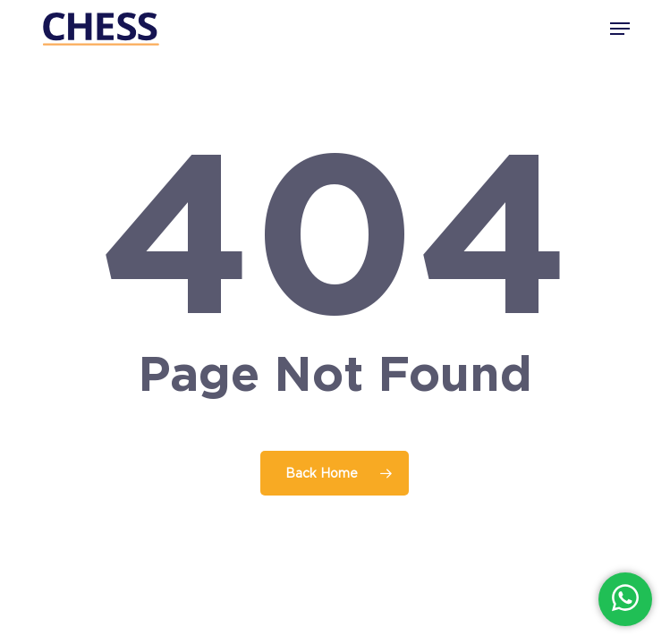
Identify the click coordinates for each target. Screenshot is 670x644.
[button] (620, 29)
